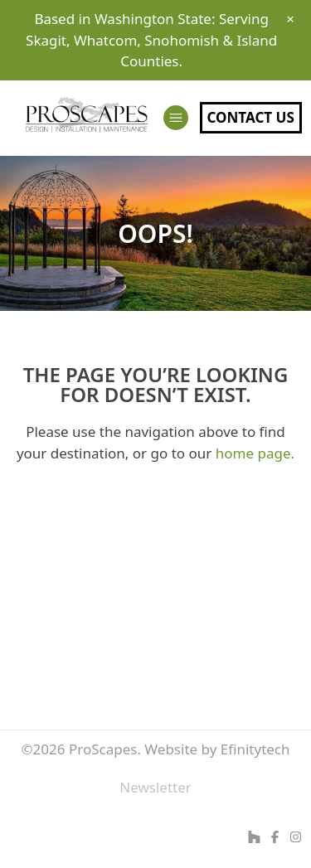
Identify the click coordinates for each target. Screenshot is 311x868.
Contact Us (251, 117)
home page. (255, 453)
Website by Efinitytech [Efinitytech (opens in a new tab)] (217, 749)
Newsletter (155, 787)
